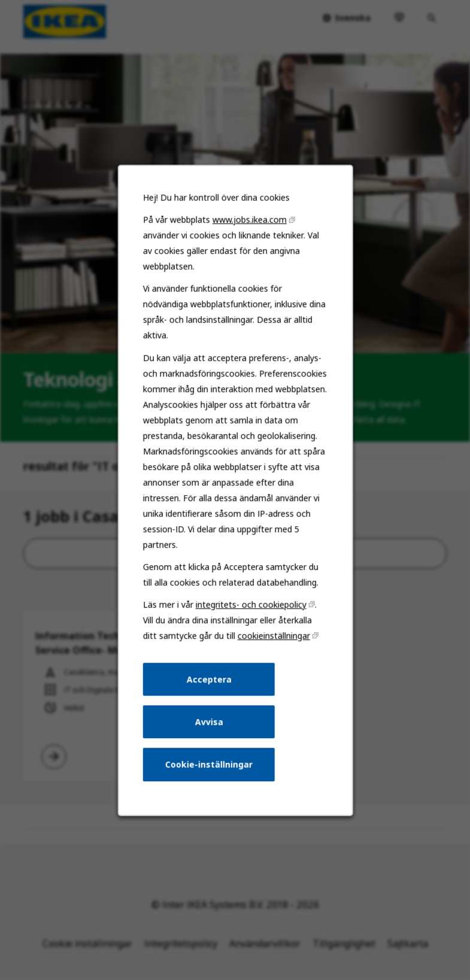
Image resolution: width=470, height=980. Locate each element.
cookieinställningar (272, 649)
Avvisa (210, 732)
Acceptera (209, 691)
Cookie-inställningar (209, 774)
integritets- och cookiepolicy (250, 618)
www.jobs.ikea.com (249, 243)
